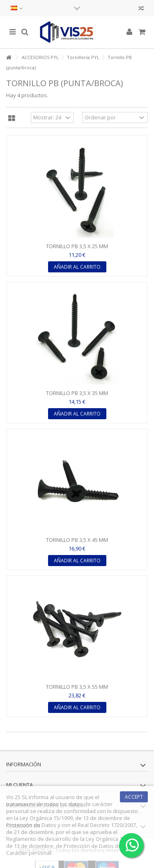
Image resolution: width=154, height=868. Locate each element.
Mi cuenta (20, 785)
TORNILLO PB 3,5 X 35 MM (77, 393)
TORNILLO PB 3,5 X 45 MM (77, 540)
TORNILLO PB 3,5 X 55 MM (77, 687)
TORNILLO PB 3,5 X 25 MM (77, 246)
